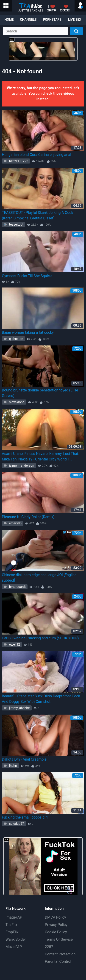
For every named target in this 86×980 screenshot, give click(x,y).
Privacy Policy (56, 925)
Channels (28, 20)
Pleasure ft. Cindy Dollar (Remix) (28, 517)
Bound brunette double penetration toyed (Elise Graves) (40, 393)
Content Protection (60, 954)
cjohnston (16, 339)
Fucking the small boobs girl (25, 817)
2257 (49, 947)
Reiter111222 (18, 161)
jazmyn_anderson (21, 466)
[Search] (76, 31)
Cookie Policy (56, 932)
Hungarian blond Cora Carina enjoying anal (36, 155)
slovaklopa (16, 402)
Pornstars (52, 20)
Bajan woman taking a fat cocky (28, 332)
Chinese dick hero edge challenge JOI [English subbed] (39, 578)
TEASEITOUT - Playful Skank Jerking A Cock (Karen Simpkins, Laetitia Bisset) (37, 215)
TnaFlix (11, 925)
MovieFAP (14, 947)
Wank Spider (16, 939)
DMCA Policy (55, 917)
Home (9, 20)
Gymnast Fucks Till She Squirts (27, 276)
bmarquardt (17, 587)
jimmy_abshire (19, 708)
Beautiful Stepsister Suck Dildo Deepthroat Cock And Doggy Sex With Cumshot (41, 699)
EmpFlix (12, 932)
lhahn (13, 766)
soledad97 (16, 824)
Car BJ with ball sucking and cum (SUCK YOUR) (40, 638)
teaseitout (16, 224)
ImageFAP (14, 917)
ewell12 (14, 644)
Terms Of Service (59, 939)
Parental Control (58, 961)
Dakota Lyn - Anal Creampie (24, 759)
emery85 (15, 523)
